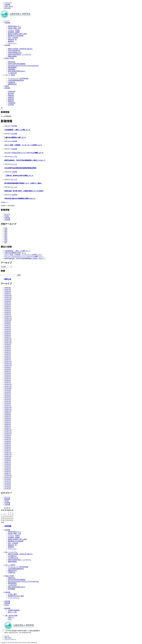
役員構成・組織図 (14, 32)
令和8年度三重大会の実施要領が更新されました (20, 198)
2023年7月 (8, 348)
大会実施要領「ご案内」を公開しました (17, 130)
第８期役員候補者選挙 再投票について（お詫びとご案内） (23, 183)
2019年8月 (8, 437)
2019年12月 (8, 430)
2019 (6, 239)
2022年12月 (8, 362)
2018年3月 (8, 470)
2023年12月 (8, 339)
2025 (6, 230)
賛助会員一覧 (12, 39)
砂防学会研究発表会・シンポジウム (20, 54)
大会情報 (7, 45)
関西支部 (11, 101)
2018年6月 (8, 464)
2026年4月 (8, 288)
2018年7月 (8, 462)
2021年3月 (8, 401)
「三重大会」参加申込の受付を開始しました (19, 176)
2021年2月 (8, 403)
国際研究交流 (12, 84)
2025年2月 (8, 312)
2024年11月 (8, 318)
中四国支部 (12, 103)
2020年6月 (8, 419)
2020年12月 (8, 407)
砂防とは (11, 617)
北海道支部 (12, 92)
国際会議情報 (12, 56)
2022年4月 (8, 377)
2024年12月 (8, 316)
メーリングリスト (14, 598)
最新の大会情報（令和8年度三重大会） (21, 49)
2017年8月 (8, 479)
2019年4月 (8, 445)
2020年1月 (8, 428)
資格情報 (7, 603)
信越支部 (11, 97)
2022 (6, 235)
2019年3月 (8, 447)
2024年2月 (8, 335)
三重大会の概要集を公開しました (15, 137)
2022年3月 (8, 379)
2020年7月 (8, 417)
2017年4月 (8, 487)
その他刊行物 (12, 73)
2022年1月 (8, 382)
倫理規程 (11, 41)
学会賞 (7, 86)
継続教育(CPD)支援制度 (16, 36)
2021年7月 (8, 394)
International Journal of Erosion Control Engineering (23, 66)
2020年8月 (8, 415)
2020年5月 (8, 420)
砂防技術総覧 (12, 67)
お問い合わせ (9, 6)
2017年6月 (8, 483)
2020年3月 (8, 424)
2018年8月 (8, 460)
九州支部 (11, 105)
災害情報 (7, 218)
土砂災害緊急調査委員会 (16, 80)
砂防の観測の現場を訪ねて (17, 71)
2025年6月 (8, 305)
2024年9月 (8, 322)
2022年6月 (8, 373)
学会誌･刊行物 (9, 58)
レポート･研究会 (10, 75)
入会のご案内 (12, 594)
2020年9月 (8, 413)
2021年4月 (8, 400)
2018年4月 (8, 468)
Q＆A (10, 619)
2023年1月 (8, 360)
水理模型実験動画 (14, 610)
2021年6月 (8, 396)
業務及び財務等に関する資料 (17, 34)
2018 (6, 241)
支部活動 (7, 88)
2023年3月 (8, 356)
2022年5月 (8, 375)
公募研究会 (12, 82)
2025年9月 (8, 301)
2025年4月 (8, 309)
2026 (6, 228)
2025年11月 (8, 297)
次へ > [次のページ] (6, 202)
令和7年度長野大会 (14, 51)
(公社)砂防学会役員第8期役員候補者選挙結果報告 (20, 168)
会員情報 (7, 4)
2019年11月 (8, 432)
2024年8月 (8, 324)
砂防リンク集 (12, 612)
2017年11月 (8, 477)
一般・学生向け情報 (11, 616)
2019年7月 (8, 439)
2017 (6, 243)
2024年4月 (8, 331)
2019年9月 (8, 436)
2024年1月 (8, 337)
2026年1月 (8, 293)
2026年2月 (8, 291)
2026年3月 (8, 290)
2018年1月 (8, 473)
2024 (6, 231)
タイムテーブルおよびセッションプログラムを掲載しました (24, 153)
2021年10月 (8, 388)
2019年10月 (8, 434)
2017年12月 (8, 475)
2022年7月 (8, 371)
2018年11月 (8, 455)
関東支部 (11, 95)
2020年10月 (8, 411)
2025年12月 (8, 295)
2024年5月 (8, 329)
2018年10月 (8, 456)
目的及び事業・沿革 (14, 28)
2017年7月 (8, 481)
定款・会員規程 (13, 38)
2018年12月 (8, 453)
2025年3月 (8, 310)
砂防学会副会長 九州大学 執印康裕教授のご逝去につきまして (25, 160)
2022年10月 (8, 365)
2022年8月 (8, 369)
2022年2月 (8, 381)
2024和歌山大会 (13, 558)
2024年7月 (8, 326)
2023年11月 (8, 341)
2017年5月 (8, 485)
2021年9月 (8, 390)
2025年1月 (8, 314)
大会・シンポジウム (11, 552)
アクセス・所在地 (14, 30)
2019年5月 (8, 443)
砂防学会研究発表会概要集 (17, 64)
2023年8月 (8, 346)
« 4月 (2, 522)
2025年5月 (8, 307)
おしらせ (14, 157)
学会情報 (7, 23)
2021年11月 (8, 386)
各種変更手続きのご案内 (16, 596)
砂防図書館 (12, 69)
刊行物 (7, 216)
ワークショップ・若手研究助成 (18, 79)
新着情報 (7, 499)
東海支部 (11, 99)
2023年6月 (8, 350)
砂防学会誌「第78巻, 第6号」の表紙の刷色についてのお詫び (24, 191)
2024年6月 (8, 328)
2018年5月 (8, 466)
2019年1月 (8, 451)
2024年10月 (8, 320)
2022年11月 (8, 364)
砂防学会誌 (12, 62)
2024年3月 (8, 333)
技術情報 (7, 608)
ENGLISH (7, 8)
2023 (6, 233)
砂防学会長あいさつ (14, 26)
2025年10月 (8, 299)
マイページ (8, 3)
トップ (7, 21)
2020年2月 (8, 426)
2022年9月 (8, 367)
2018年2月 (8, 472)
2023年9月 (8, 345)
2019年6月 (8, 441)
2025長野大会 (12, 556)
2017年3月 (8, 489)
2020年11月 (8, 409)
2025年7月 (8, 303)
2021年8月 (8, 392)
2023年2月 (8, 358)
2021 (6, 236)
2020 (6, 238)
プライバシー (12, 43)
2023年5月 (8, 352)
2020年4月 (8, 422)
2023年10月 (8, 343)
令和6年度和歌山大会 (15, 53)
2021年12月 (8, 384)
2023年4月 (8, 354)
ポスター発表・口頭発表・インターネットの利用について (23, 145)
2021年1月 (8, 405)
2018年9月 (8, 458)
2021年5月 (8, 398)
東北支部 (11, 93)
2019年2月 (8, 449)
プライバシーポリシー (10, 639)
